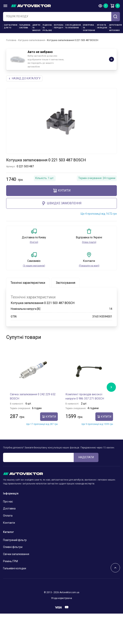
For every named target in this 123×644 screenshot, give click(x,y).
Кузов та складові (102, 26)
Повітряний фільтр (15, 540)
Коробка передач (59, 26)
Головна (11, 40)
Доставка (9, 508)
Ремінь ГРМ (10, 561)
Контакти (9, 523)
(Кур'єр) (34, 242)
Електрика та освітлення (89, 28)
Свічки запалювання (16, 554)
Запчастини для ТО (11, 26)
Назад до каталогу (24, 78)
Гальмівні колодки (15, 568)
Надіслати (86, 457)
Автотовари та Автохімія (116, 28)
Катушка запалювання (32, 40)
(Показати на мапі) (89, 266)
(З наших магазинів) (34, 266)
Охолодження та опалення (73, 26)
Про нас (8, 502)
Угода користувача (62, 598)
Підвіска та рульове (47, 28)
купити (62, 191)
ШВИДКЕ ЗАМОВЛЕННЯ (62, 203)
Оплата (8, 516)
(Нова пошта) (89, 242)
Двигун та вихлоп (37, 28)
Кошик (112, 6)
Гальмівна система (25, 26)
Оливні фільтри (13, 547)
